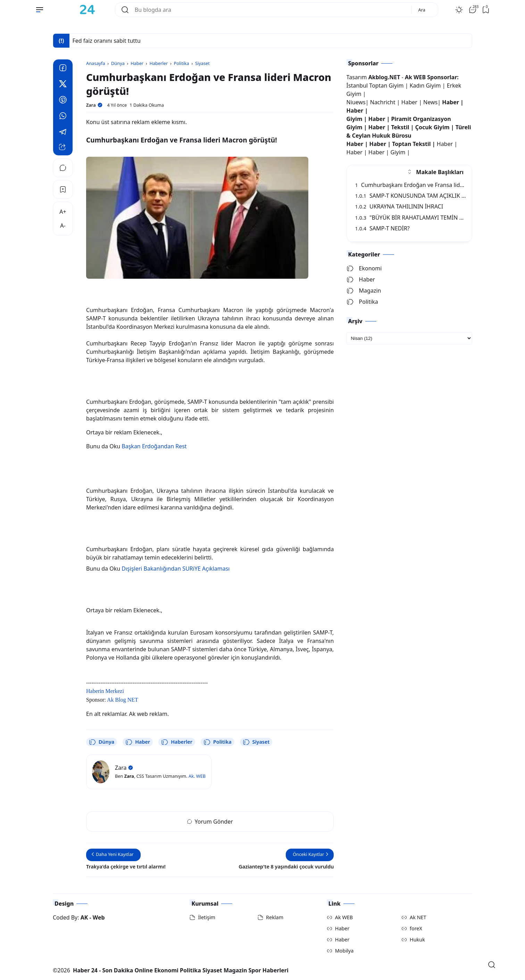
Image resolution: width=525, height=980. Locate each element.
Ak (191, 776)
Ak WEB (344, 917)
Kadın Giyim (425, 85)
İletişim (207, 917)
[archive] (409, 338)
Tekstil (400, 127)
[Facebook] (63, 69)
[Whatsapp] (63, 117)
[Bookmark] (63, 189)
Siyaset (256, 742)
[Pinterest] (63, 101)
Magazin (364, 291)
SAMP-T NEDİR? (382, 228)
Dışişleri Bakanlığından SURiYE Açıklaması (176, 569)
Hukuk (417, 940)
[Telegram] (63, 133)
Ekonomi (364, 268)
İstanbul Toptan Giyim (375, 85)
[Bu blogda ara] (270, 10)
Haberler (177, 742)
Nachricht (384, 102)
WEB (201, 776)
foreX (416, 928)
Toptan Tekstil (411, 144)
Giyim (355, 119)
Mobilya (344, 951)
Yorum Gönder (210, 822)
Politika (218, 742)
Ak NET (418, 917)
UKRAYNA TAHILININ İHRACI (399, 206)
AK (84, 917)
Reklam (275, 917)
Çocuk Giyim (432, 127)
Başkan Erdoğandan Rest (154, 446)
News (430, 102)
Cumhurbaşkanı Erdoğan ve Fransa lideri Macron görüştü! (434, 185)
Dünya (102, 742)
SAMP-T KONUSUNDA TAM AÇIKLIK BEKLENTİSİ (424, 196)
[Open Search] (492, 965)
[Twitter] (63, 85)
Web (99, 917)
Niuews (356, 102)
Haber (138, 742)
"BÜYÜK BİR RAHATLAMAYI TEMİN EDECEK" (419, 218)
